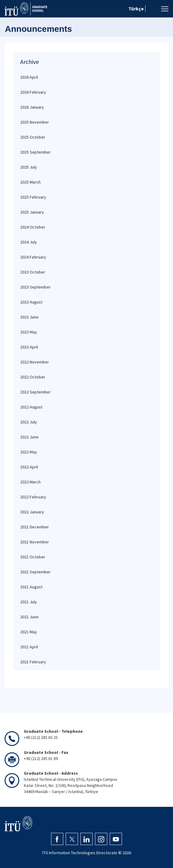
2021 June (29, 617)
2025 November (35, 122)
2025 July (29, 167)
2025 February (33, 197)
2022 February (33, 497)
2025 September (35, 152)
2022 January (32, 512)
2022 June (29, 437)
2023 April (29, 347)
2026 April (29, 77)
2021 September (35, 572)
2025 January (32, 212)
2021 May (29, 632)
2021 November (35, 542)
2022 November (35, 362)
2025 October (33, 137)
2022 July (29, 422)
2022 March (30, 482)
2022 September (35, 392)
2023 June (29, 317)
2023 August (31, 302)
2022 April (29, 467)
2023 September (35, 287)
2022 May (29, 452)
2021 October (33, 557)
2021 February (33, 662)
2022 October (33, 377)
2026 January (32, 107)
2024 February (33, 257)
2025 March (30, 182)
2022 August (31, 407)
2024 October (33, 227)
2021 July (29, 602)
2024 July (29, 242)
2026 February (33, 92)
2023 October (33, 272)
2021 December (35, 527)
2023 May (29, 332)
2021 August (31, 587)
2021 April (29, 647)
